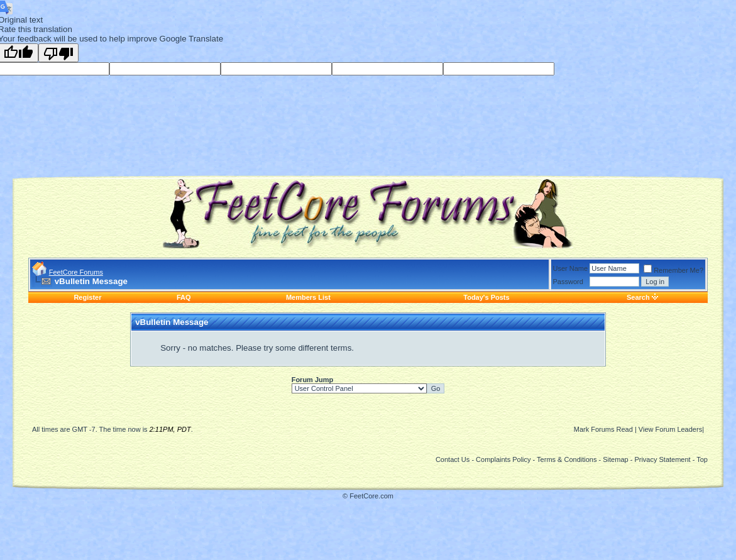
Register (87, 297)
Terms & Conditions (567, 459)
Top (702, 459)
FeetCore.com (371, 496)
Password (568, 282)
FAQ (184, 297)
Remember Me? (673, 270)
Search (638, 297)
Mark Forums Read (603, 429)
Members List (308, 297)
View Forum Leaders (670, 429)
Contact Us (453, 459)
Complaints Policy (503, 459)
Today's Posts (486, 297)
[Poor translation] (58, 53)
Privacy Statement (662, 459)
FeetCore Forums (76, 272)
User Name (571, 268)
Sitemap (615, 459)
